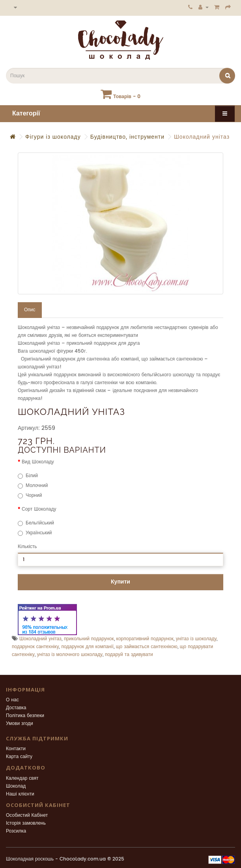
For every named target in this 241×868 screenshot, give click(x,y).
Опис (30, 310)
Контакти (16, 749)
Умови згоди (20, 724)
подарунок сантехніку (35, 647)
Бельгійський (36, 523)
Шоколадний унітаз (202, 137)
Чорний (30, 495)
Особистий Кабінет (27, 815)
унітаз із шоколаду (196, 639)
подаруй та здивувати (129, 655)
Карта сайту (19, 757)
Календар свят (22, 778)
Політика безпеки (25, 716)
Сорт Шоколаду (39, 509)
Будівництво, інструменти (127, 137)
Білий (28, 476)
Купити (120, 582)
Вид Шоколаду (38, 462)
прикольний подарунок (89, 639)
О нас (12, 700)
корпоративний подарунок (145, 639)
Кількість (27, 547)
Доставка (16, 708)
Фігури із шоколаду (53, 137)
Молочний (33, 486)
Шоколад (16, 786)
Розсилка (16, 831)
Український (35, 533)
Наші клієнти (20, 794)
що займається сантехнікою (147, 647)
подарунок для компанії (87, 647)
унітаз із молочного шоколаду (70, 655)
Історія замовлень (26, 823)
